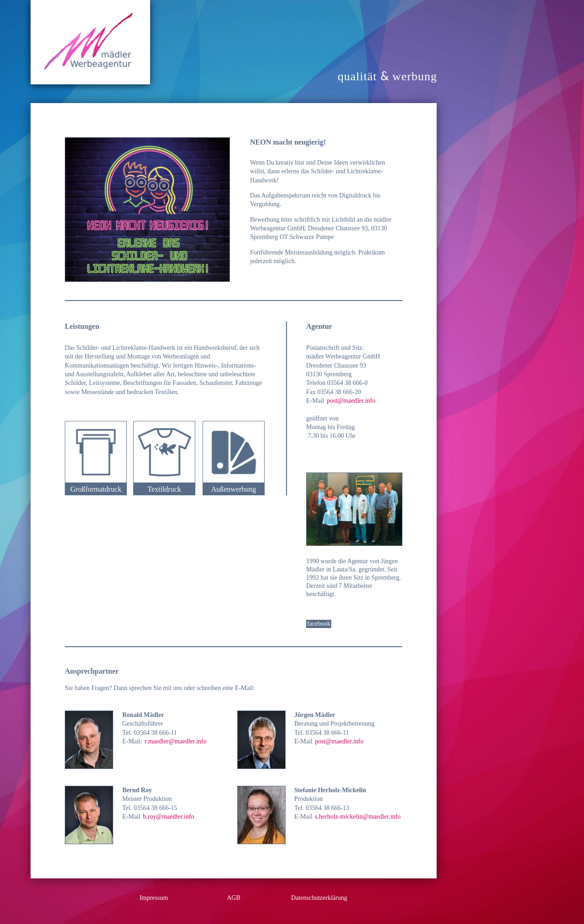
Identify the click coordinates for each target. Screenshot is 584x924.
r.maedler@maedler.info (176, 741)
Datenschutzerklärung (319, 898)
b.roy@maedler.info (168, 817)
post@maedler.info (351, 401)
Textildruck (164, 489)
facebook (319, 624)
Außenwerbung (234, 489)
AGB (234, 898)
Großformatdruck (96, 489)
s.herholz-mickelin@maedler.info (358, 817)
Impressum (154, 898)
